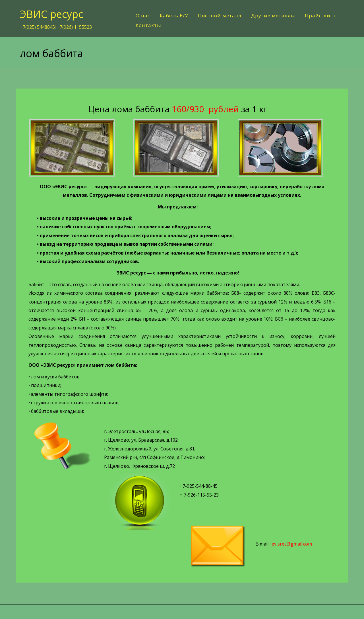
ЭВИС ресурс (51, 14)
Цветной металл (220, 16)
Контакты (148, 25)
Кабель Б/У (174, 16)
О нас (143, 16)
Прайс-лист (320, 16)
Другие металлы (273, 16)
